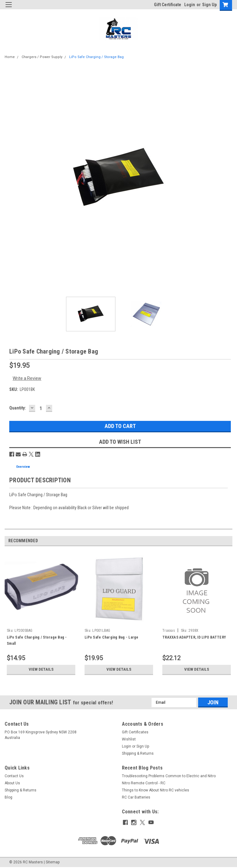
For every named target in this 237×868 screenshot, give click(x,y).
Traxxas (169, 631)
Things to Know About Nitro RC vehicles (156, 790)
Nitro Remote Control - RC (144, 783)
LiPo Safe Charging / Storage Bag (96, 57)
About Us (12, 783)
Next (229, 541)
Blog (8, 797)
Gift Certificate (168, 5)
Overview (23, 467)
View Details (41, 669)
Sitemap (53, 862)
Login (190, 5)
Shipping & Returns (138, 753)
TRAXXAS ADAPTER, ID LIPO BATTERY (194, 637)
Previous (220, 541)
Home (10, 57)
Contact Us (14, 776)
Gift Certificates (135, 732)
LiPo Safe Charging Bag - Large (112, 637)
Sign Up (209, 5)
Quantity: (18, 408)
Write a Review (27, 378)
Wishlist (129, 739)
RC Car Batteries (136, 797)
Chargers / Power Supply (42, 57)
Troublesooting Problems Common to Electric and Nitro (169, 776)
